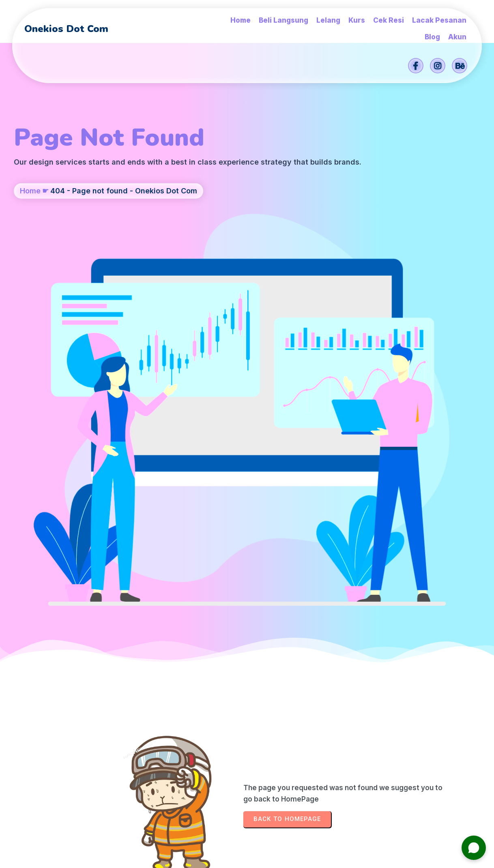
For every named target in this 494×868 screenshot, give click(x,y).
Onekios (305, 858)
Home (30, 221)
